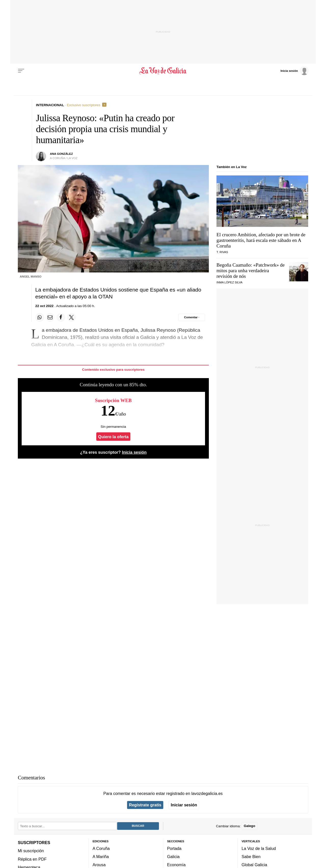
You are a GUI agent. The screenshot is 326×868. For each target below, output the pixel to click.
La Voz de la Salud (259, 848)
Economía (176, 865)
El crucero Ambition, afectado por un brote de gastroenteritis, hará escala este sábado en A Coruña (261, 240)
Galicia (173, 857)
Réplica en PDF (32, 859)
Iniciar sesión (184, 805)
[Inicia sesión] (294, 71)
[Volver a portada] (163, 71)
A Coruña (101, 848)
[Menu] (21, 71)
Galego (249, 826)
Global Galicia (254, 865)
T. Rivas (222, 252)
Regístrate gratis (145, 805)
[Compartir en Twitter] (72, 317)
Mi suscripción (31, 851)
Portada (174, 848)
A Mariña (101, 857)
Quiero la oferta (113, 437)
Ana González (61, 154)
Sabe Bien (251, 857)
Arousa (99, 865)
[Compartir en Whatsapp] (40, 317)
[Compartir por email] (50, 317)
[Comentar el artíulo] (192, 317)
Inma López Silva (229, 282)
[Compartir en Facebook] (61, 317)
